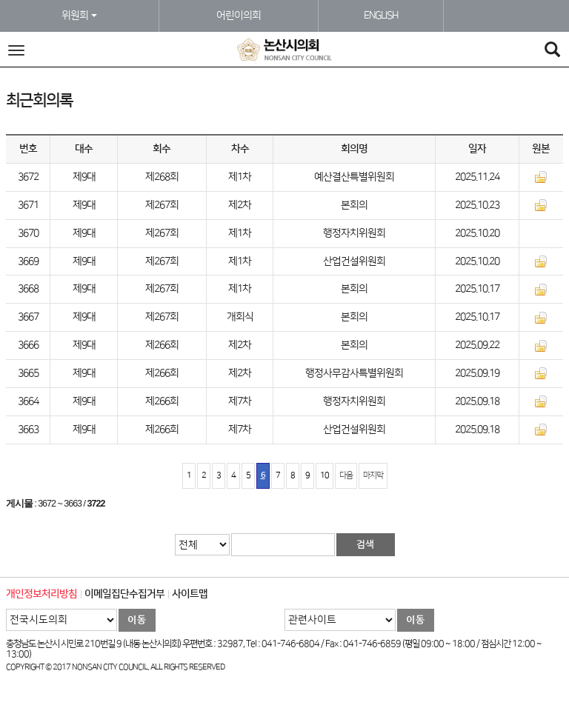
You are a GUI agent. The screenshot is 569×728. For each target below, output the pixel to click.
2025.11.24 (477, 177)
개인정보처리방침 (41, 594)
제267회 (162, 205)
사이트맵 (190, 594)
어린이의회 (239, 16)
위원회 (79, 16)
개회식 (240, 317)
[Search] (552, 51)
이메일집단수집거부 (124, 594)
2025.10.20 (477, 233)
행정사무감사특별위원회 (354, 373)
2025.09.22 (477, 345)
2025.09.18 (477, 401)
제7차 (240, 401)
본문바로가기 (0, 0)
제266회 (162, 345)
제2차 (240, 205)
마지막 (373, 475)
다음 (346, 475)
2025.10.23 (477, 205)
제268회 (162, 177)
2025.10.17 (477, 289)
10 (325, 475)
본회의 (354, 205)
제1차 (240, 177)
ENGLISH (381, 16)
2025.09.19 (477, 373)
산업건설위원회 (354, 261)
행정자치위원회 (354, 233)
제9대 (84, 177)
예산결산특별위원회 (354, 177)
